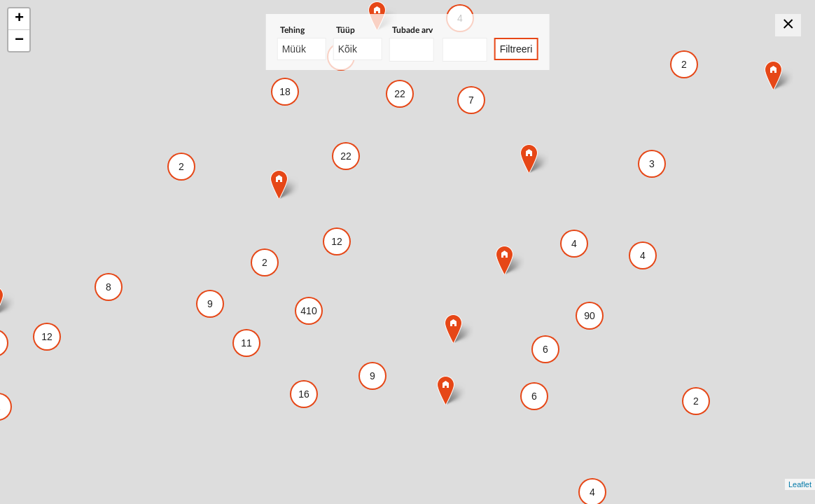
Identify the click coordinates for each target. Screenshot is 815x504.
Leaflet (800, 484)
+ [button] (19, 19)
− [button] (19, 41)
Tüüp (346, 30)
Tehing (292, 30)
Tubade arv (412, 30)
